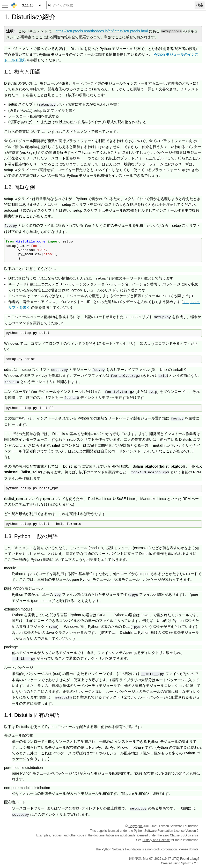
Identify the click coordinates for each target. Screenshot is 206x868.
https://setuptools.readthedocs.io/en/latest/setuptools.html (101, 31)
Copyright (135, 826)
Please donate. (189, 849)
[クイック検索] (121, 5)
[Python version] (31, 5)
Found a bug (189, 859)
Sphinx (186, 863)
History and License (156, 840)
